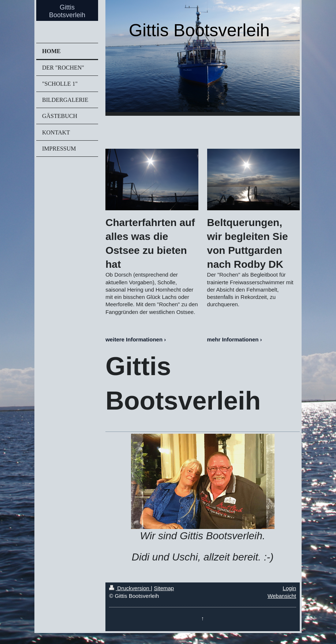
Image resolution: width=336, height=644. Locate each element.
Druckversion (130, 588)
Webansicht (282, 596)
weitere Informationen (134, 339)
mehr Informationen (233, 339)
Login (289, 588)
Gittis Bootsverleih (67, 11)
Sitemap (164, 588)
